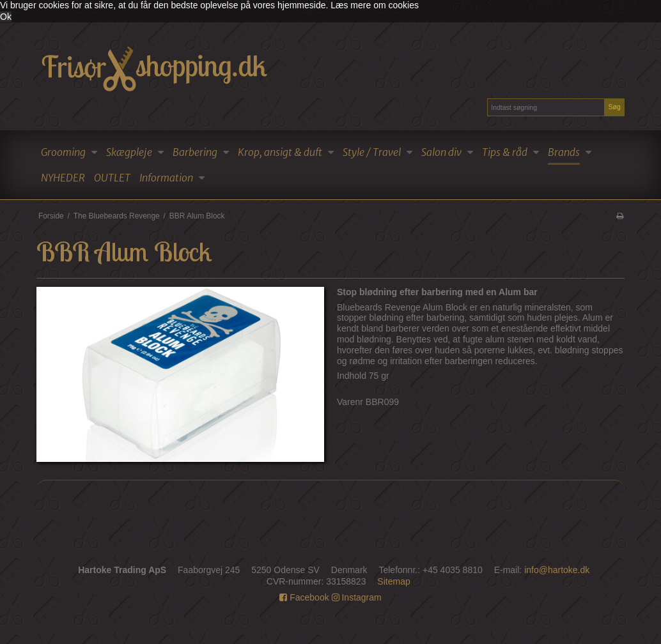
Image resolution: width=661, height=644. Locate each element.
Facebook (304, 597)
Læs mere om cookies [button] (375, 5)
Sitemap (393, 581)
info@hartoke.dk (557, 570)
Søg (614, 107)
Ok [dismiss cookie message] (6, 17)
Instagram (357, 597)
